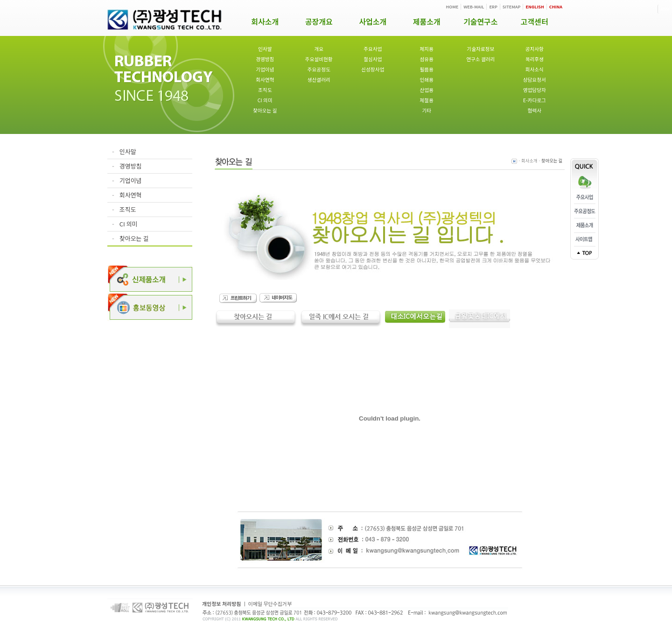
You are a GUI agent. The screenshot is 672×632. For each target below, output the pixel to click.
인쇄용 (427, 80)
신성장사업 (373, 69)
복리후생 (535, 59)
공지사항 (535, 49)
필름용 (427, 69)
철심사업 (373, 59)
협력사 (535, 110)
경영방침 (265, 59)
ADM (665, 9)
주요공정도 (319, 69)
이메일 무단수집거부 (270, 604)
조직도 (265, 90)
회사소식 (535, 69)
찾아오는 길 (265, 110)
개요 (319, 49)
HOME (452, 7)
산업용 (427, 90)
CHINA (556, 7)
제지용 (427, 49)
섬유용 (427, 59)
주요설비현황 (319, 59)
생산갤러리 (319, 80)
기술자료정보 (480, 49)
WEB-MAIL (474, 7)
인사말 (265, 49)
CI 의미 (265, 100)
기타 (427, 110)
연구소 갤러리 (480, 59)
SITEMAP (512, 7)
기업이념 (265, 69)
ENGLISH (535, 7)
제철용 (427, 100)
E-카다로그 (535, 100)
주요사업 (373, 49)
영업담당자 (535, 90)
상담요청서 (535, 80)
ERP (493, 7)
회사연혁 (265, 80)
